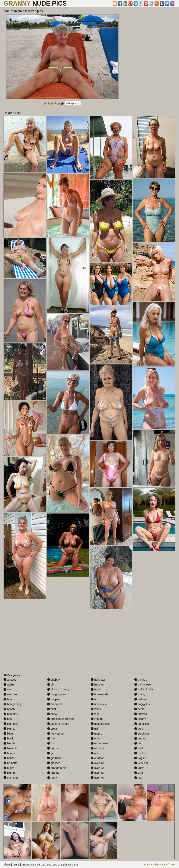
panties (141, 680)
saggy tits (142, 704)
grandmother (57, 768)
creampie (55, 704)
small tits (142, 724)
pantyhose (142, 685)
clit (51, 685)
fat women (55, 734)
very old (141, 763)
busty (9, 768)
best (8, 719)
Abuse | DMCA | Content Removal (22, 864)
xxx (138, 778)
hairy (52, 778)
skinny (140, 719)
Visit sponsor (73, 103)
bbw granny (12, 704)
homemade (100, 694)
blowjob (10, 748)
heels (96, 689)
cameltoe (11, 778)
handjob (97, 685)
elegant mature (58, 724)
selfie (139, 709)
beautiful (11, 714)
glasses (54, 763)
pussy (140, 694)
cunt (52, 709)
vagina (140, 758)
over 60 (97, 773)
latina (96, 709)
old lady (97, 748)
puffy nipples (144, 689)
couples (54, 699)
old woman (99, 743)
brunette (10, 763)
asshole (10, 694)
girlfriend (54, 758)
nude (96, 738)
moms (96, 734)
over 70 (97, 778)
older (96, 753)
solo (139, 729)
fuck (52, 743)
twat (139, 748)
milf (95, 729)
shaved (141, 714)
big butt (10, 773)
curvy (52, 714)
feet (51, 738)
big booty (11, 724)
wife (139, 773)
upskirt (140, 753)
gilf (51, 753)
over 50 (97, 768)
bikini (8, 734)
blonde (10, 743)
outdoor (97, 758)
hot (94, 699)
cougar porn (56, 694)
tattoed (140, 738)
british (9, 758)
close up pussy (58, 689)
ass (7, 689)
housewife (99, 704)
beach (9, 709)
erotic (52, 729)
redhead (141, 699)
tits (138, 743)
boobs (9, 753)
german (54, 748)
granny (53, 773)
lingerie (97, 719)
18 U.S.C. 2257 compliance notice (60, 864)
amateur (10, 680)
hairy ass (98, 680)
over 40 (97, 763)
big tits (9, 729)
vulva (139, 768)
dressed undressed (61, 719)
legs (95, 714)
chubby (53, 680)
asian (9, 685)
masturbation (101, 724)
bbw (8, 699)
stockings (142, 734)
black (9, 738)
